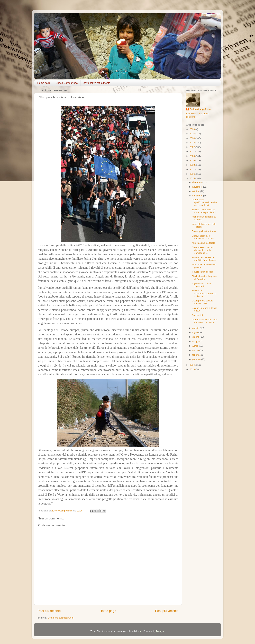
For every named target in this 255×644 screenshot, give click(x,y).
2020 (193, 156)
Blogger (160, 631)
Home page (44, 83)
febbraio (197, 355)
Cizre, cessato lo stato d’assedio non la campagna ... (203, 250)
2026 (193, 129)
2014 (193, 365)
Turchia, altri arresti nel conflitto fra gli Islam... (204, 259)
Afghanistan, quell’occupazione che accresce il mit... (204, 202)
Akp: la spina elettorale (203, 243)
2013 (193, 369)
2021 (193, 151)
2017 (193, 169)
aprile (195, 346)
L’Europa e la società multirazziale (202, 302)
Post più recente (49, 611)
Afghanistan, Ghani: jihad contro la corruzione (205, 321)
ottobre (196, 191)
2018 (193, 165)
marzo (196, 350)
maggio (196, 341)
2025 (193, 134)
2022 (193, 147)
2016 (193, 174)
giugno (196, 337)
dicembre (197, 182)
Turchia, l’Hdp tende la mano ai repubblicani (204, 211)
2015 (193, 178)
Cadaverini (197, 315)
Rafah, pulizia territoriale (204, 231)
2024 (193, 138)
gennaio (197, 359)
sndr (140, 631)
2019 (193, 160)
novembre (198, 187)
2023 (193, 143)
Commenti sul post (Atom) (61, 618)
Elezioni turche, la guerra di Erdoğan (204, 278)
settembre (198, 196)
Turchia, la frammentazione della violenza (204, 293)
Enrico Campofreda (67, 83)
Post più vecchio (167, 611)
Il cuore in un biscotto (203, 272)
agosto (196, 328)
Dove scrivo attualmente (97, 83)
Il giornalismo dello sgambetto (201, 285)
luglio (195, 332)
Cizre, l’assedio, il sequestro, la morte (203, 237)
